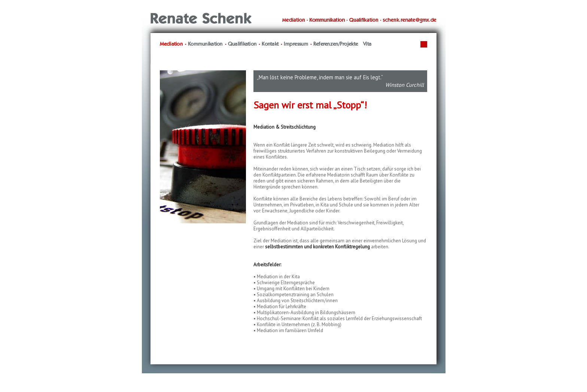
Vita (367, 44)
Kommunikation (205, 44)
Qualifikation (242, 44)
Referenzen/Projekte (336, 44)
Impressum (296, 44)
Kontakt (270, 44)
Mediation (171, 44)
